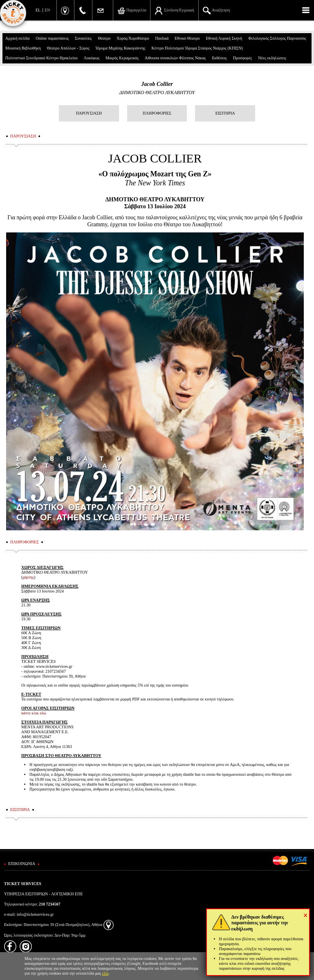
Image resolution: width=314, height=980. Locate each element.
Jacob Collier (157, 84)
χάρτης (28, 577)
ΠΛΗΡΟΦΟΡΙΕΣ (157, 113)
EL (38, 10)
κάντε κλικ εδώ (34, 713)
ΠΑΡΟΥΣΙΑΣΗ (89, 113)
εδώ (105, 973)
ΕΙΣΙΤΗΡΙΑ (225, 113)
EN (47, 10)
